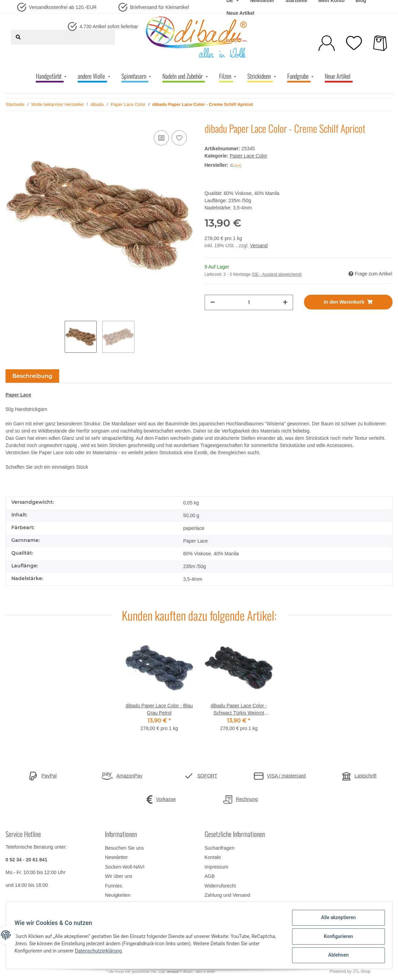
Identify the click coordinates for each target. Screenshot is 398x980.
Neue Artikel (240, 13)
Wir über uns (119, 876)
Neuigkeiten (118, 895)
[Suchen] (18, 37)
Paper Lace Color (249, 156)
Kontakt (213, 857)
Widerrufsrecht (220, 886)
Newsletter (116, 857)
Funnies (114, 886)
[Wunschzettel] (354, 43)
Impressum (217, 867)
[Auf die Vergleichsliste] (161, 138)
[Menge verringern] (213, 302)
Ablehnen (336, 956)
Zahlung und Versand (228, 895)
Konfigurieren (336, 938)
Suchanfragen (220, 848)
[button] (327, 43)
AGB (210, 876)
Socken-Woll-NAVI (125, 867)
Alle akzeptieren (336, 920)
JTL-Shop (362, 971)
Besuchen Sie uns (124, 848)
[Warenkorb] (380, 43)
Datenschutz (218, 904)
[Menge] (249, 302)
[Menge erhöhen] (285, 302)
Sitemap (114, 904)
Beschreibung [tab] (32, 376)
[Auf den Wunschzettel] (179, 138)
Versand (259, 246)
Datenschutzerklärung (113, 952)
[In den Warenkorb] (348, 302)
